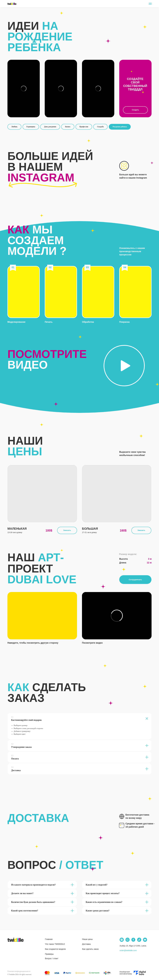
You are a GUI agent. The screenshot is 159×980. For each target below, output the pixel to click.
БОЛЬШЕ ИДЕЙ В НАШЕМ (50, 167)
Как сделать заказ (90, 949)
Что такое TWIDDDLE (55, 944)
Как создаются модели (55, 949)
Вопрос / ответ (52, 959)
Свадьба (100, 127)
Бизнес (68, 127)
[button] (24, 292)
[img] (16, 940)
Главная (49, 939)
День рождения (50, 127)
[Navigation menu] (150, 4)
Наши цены (87, 939)
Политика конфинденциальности (19, 971)
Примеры (49, 954)
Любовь (14, 127)
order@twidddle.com (128, 950)
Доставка (86, 944)
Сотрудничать (135, 580)
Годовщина (31, 127)
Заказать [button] (67, 530)
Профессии (84, 127)
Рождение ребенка (120, 127)
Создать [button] (135, 110)
